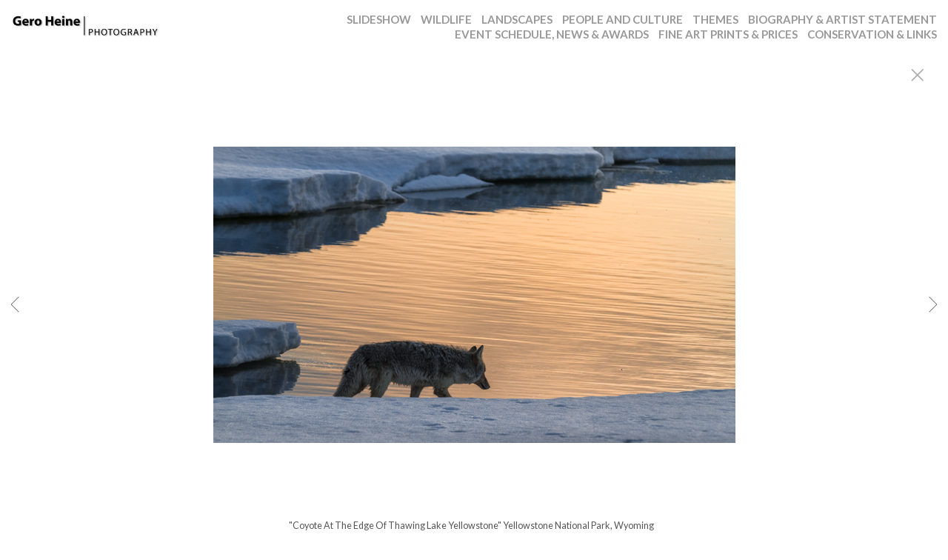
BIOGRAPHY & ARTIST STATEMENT (842, 19)
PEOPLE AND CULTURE (622, 19)
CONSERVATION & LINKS (872, 34)
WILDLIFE (446, 19)
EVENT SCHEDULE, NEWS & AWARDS (552, 34)
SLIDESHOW (379, 19)
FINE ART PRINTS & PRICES (728, 34)
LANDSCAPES (517, 19)
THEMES (715, 19)
